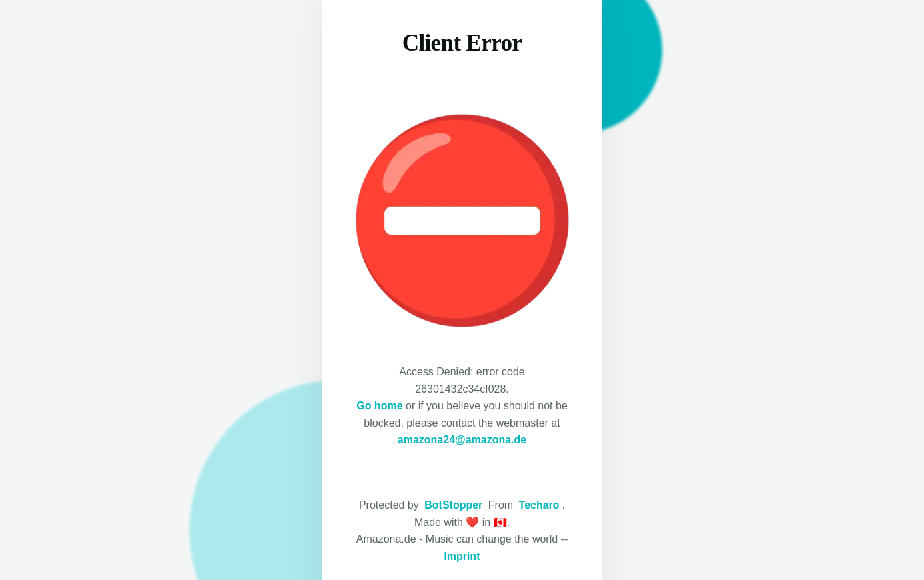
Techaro (539, 505)
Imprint (462, 556)
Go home (379, 406)
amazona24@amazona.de (462, 440)
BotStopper (453, 505)
